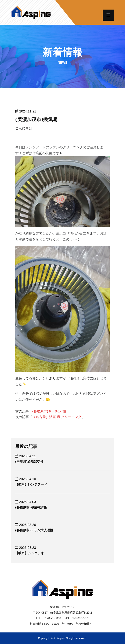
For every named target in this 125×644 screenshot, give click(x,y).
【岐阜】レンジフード (31, 484)
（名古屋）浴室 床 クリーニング (57, 417)
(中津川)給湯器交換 (29, 462)
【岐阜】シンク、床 (29, 553)
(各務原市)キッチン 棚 (49, 411)
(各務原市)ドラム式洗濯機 (34, 530)
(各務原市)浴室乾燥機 (31, 507)
